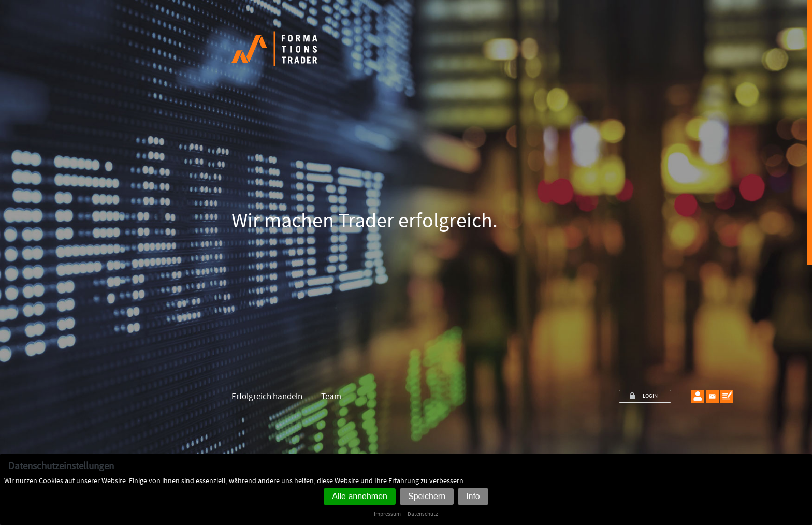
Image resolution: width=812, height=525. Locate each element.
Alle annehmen (360, 496)
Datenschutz (423, 514)
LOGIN (650, 396)
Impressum (387, 514)
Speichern (427, 496)
